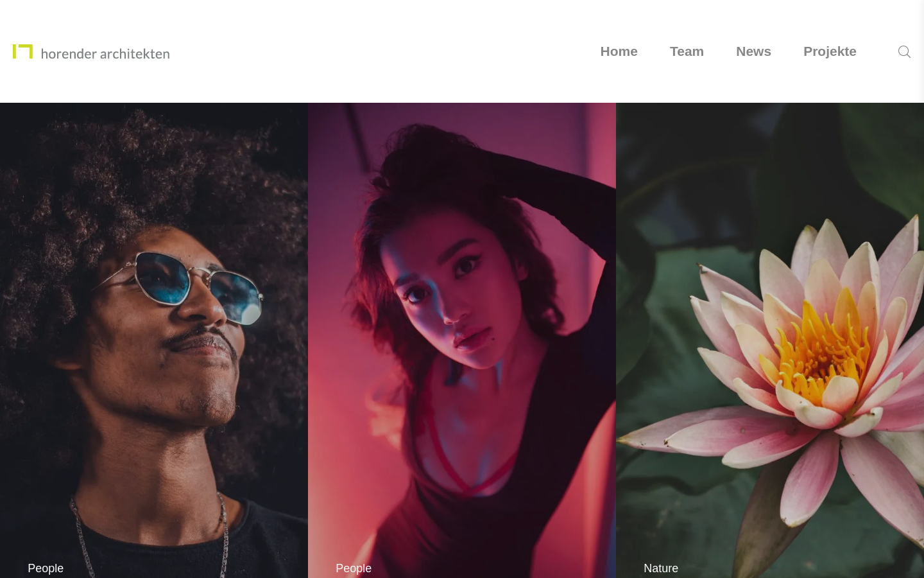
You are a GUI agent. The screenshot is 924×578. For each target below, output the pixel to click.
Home (619, 51)
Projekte (830, 51)
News (754, 51)
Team (687, 51)
